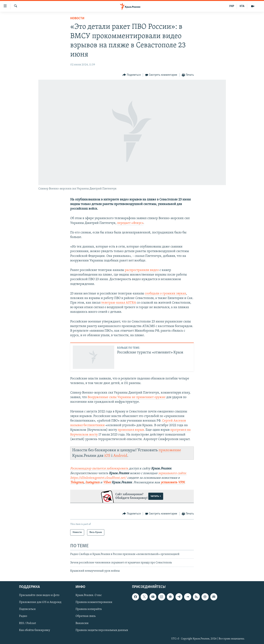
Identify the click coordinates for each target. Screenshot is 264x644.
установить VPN (173, 482)
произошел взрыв (131, 430)
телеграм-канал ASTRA (119, 303)
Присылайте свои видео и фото (39, 595)
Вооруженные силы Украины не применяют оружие (127, 397)
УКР (232, 6)
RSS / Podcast (27, 623)
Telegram (77, 482)
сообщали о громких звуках (165, 294)
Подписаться (27, 609)
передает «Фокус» (130, 223)
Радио (23, 616)
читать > (156, 496)
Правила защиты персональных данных (102, 630)
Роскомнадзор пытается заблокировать (99, 469)
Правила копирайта (89, 609)
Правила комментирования (94, 602)
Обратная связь (86, 616)
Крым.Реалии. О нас (89, 595)
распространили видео (142, 270)
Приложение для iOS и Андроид (40, 602)
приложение (170, 450)
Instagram (92, 482)
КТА (242, 6)
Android (120, 456)
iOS (107, 456)
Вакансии (82, 623)
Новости (77, 18)
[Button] (132, 75)
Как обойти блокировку (35, 630)
